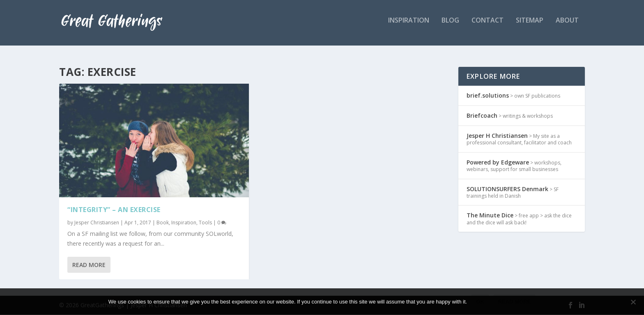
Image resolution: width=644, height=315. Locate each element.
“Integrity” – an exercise (114, 210)
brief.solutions (488, 96)
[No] (633, 302)
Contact (488, 26)
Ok (480, 302)
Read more (514, 302)
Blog (450, 26)
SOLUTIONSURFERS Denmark (507, 189)
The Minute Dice (490, 216)
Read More (89, 265)
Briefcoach (482, 116)
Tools (205, 223)
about (567, 26)
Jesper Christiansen (97, 223)
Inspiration (184, 223)
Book (163, 223)
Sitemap (530, 26)
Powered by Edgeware (498, 163)
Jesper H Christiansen (497, 136)
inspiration (409, 26)
